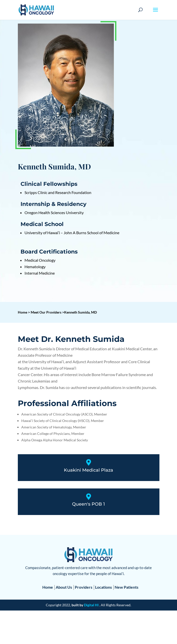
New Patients (126, 587)
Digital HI (91, 605)
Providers (84, 587)
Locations (103, 587)
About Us (64, 587)
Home (48, 587)
